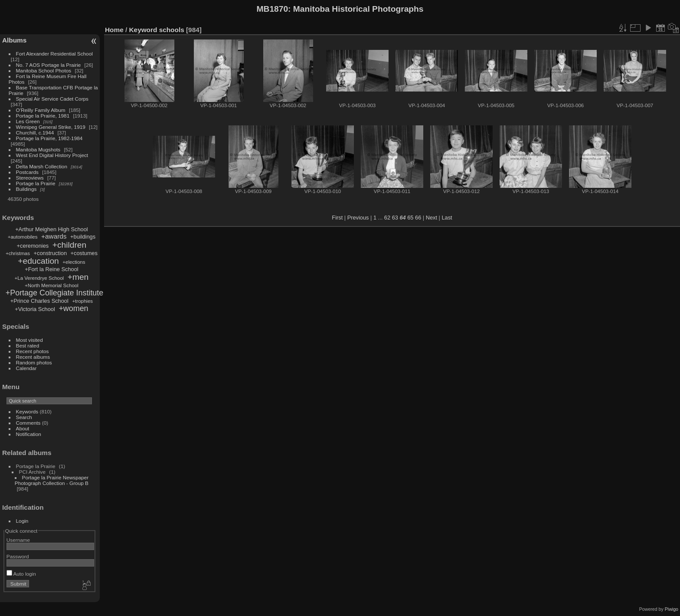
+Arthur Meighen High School (52, 229)
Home (114, 30)
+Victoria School (35, 309)
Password (18, 556)
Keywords (27, 411)
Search (24, 417)
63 (395, 218)
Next (432, 218)
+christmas (18, 253)
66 (418, 218)
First (337, 218)
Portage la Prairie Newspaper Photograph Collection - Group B (52, 480)
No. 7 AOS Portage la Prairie (49, 65)
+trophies (82, 301)
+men (78, 277)
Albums (14, 40)
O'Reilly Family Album (41, 110)
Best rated (28, 346)
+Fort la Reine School (51, 269)
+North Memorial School (52, 285)
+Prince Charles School (39, 301)
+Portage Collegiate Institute (54, 293)
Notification (29, 434)
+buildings (83, 237)
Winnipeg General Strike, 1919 (51, 127)
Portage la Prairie (36, 183)
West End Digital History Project (52, 155)
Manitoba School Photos (44, 70)
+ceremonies (33, 246)
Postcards (27, 172)
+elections (74, 262)
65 (410, 218)
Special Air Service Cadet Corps (52, 99)
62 (387, 218)
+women (73, 308)
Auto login (21, 574)
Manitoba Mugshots (38, 149)
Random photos (34, 362)
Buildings (26, 189)
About (23, 428)
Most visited (29, 340)
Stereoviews (30, 178)
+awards (54, 236)
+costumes (84, 253)
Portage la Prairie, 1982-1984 (49, 138)
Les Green (28, 121)
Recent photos (33, 351)
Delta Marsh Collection (42, 166)
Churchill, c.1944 (35, 133)
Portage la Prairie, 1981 (43, 116)
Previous (358, 218)
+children (69, 245)
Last (447, 218)
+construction (50, 253)
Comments (28, 423)
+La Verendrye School (39, 278)
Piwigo (672, 609)
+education (38, 261)
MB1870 (273, 9)
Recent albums (33, 357)
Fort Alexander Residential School (54, 54)
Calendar (26, 368)
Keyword (143, 30)
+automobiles (23, 237)
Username (18, 540)
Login (22, 521)
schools (172, 30)
